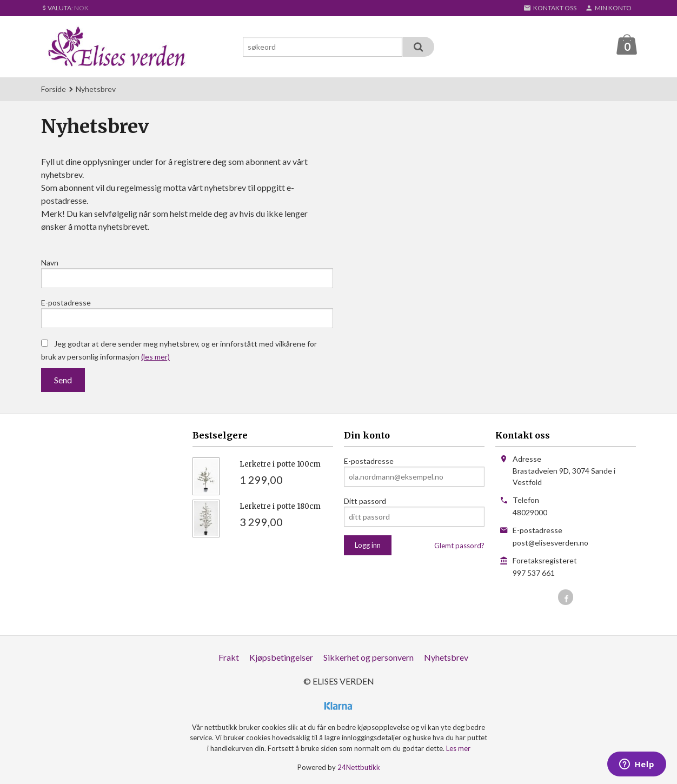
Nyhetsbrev (446, 657)
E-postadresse (66, 303)
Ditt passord (365, 501)
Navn (50, 263)
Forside (54, 89)
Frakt (229, 657)
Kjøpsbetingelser (281, 657)
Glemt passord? (459, 546)
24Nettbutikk (359, 767)
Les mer (458, 748)
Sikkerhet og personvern (369, 657)
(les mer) (155, 357)
